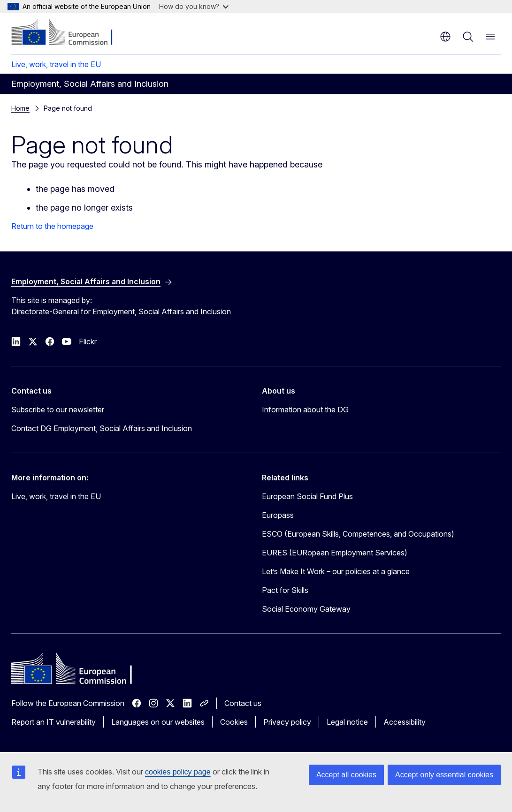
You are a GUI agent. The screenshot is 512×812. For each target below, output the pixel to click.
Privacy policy (287, 722)
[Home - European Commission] (68, 33)
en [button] (445, 37)
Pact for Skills (285, 590)
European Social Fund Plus (307, 496)
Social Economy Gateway (306, 609)
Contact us (243, 703)
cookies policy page (178, 772)
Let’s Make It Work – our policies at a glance (336, 571)
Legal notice (347, 722)
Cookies (234, 722)
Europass (278, 515)
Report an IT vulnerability (53, 722)
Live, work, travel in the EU (56, 64)
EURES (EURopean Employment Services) (335, 553)
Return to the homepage (52, 226)
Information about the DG (305, 410)
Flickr (88, 341)
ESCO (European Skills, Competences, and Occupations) (358, 534)
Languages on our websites (158, 722)
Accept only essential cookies (444, 775)
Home (20, 108)
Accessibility (405, 722)
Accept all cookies (346, 775)
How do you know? (194, 6)
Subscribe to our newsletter (58, 410)
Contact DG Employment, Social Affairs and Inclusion (102, 428)
